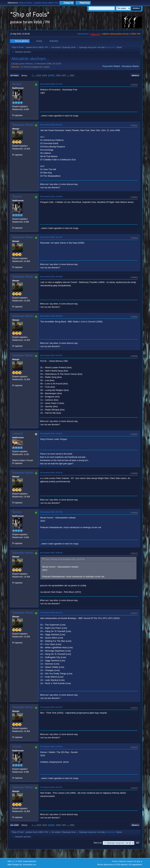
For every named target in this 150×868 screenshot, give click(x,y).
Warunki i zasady (126, 861)
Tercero (15, 67)
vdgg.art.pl (95, 34)
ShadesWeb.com (30, 865)
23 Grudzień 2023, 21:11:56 (51, 84)
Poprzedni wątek (111, 66)
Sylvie (119, 47)
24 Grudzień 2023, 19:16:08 (51, 277)
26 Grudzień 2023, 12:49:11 (51, 434)
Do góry (15, 825)
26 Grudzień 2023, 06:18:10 (51, 355)
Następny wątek (130, 66)
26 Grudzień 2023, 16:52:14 (51, 473)
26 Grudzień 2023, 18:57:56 (51, 512)
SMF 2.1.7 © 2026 (15, 861)
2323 (39, 75)
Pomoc (115, 861)
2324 (45, 75)
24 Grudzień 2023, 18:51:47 (51, 237)
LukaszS (18, 434)
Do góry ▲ (138, 861)
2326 (58, 75)
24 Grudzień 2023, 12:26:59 (51, 196)
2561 (72, 75)
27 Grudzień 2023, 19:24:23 (51, 787)
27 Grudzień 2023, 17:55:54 (51, 747)
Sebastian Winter (23, 125)
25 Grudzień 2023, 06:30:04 (51, 316)
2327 (64, 75)
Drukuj (135, 76)
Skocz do (98, 843)
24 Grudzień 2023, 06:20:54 (51, 125)
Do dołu (15, 76)
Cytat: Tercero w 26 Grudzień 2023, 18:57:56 (65, 559)
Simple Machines (30, 861)
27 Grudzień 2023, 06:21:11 (51, 613)
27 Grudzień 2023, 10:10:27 (51, 707)
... (35, 75)
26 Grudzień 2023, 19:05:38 (51, 553)
